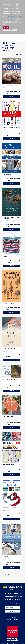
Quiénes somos (12, 618)
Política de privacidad (12, 619)
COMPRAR (11, 96)
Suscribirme (12, 611)
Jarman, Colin (6, 559)
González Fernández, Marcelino (10, 221)
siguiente (10, 575)
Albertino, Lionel (6, 382)
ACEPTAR (6, 27)
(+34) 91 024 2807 (12, 598)
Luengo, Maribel (6, 510)
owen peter (5, 351)
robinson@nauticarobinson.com (12, 600)
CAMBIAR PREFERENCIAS (10, 30)
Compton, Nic (6, 87)
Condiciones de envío (13, 621)
